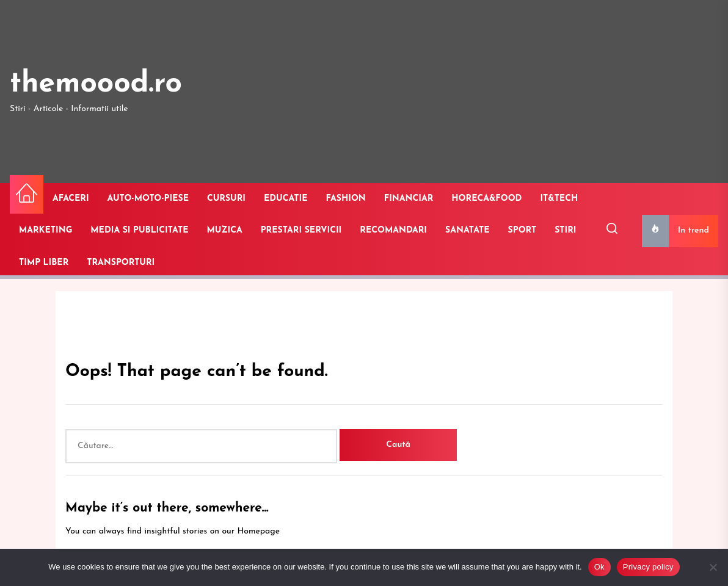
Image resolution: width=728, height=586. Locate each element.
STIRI (565, 230)
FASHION (346, 199)
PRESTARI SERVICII (301, 230)
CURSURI (226, 199)
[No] (713, 567)
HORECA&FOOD (486, 199)
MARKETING (45, 230)
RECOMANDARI (393, 230)
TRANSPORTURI (121, 263)
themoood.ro (96, 84)
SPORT (522, 230)
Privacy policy (648, 567)
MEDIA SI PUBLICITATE (139, 230)
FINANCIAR (409, 199)
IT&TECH (559, 199)
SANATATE (468, 230)
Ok (599, 567)
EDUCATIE (286, 199)
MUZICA (225, 230)
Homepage (258, 531)
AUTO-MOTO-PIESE (148, 199)
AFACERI (71, 199)
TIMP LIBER (44, 263)
